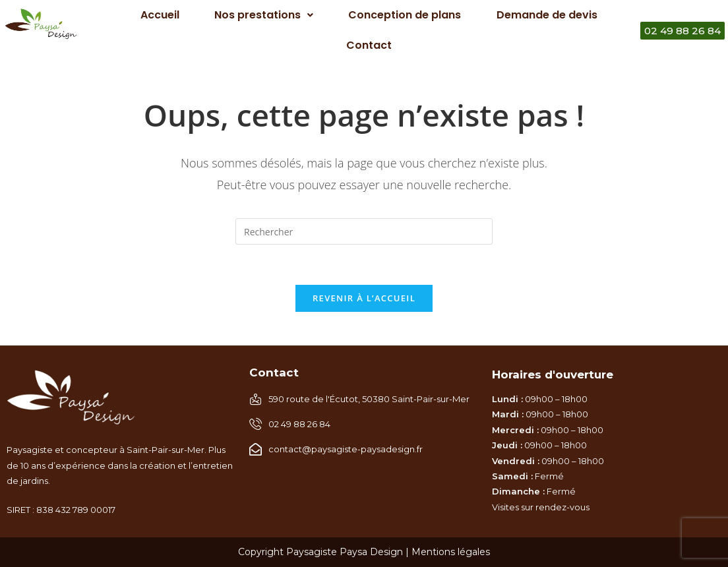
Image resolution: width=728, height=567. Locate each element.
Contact (369, 45)
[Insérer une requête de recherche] (364, 231)
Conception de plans (405, 15)
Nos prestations (264, 15)
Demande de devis (547, 15)
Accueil (160, 15)
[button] (263, 15)
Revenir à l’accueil (364, 298)
